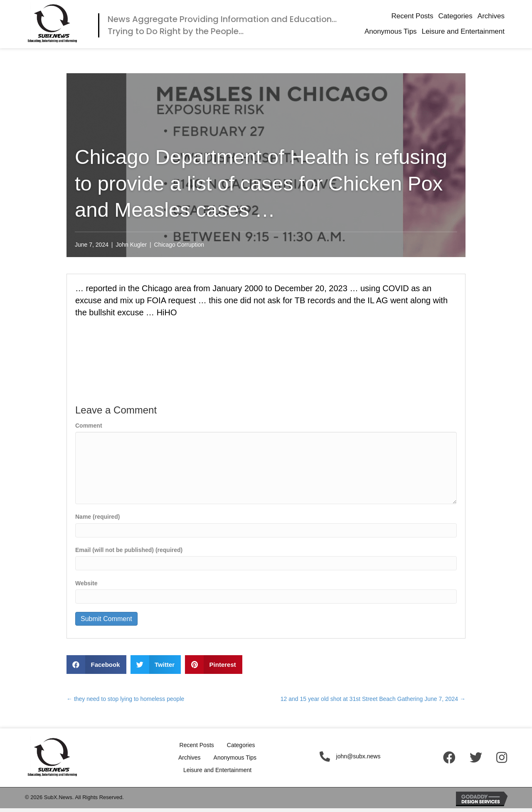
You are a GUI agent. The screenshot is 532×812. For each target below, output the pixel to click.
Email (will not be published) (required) (129, 550)
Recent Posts (197, 745)
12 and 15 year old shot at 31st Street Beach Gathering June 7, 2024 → (373, 699)
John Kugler (131, 245)
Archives (190, 758)
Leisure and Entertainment (217, 770)
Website (86, 583)
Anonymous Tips (235, 758)
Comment (89, 426)
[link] (412, 16)
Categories (241, 745)
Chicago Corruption (179, 245)
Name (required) (97, 517)
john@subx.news (358, 756)
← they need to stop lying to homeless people (125, 699)
